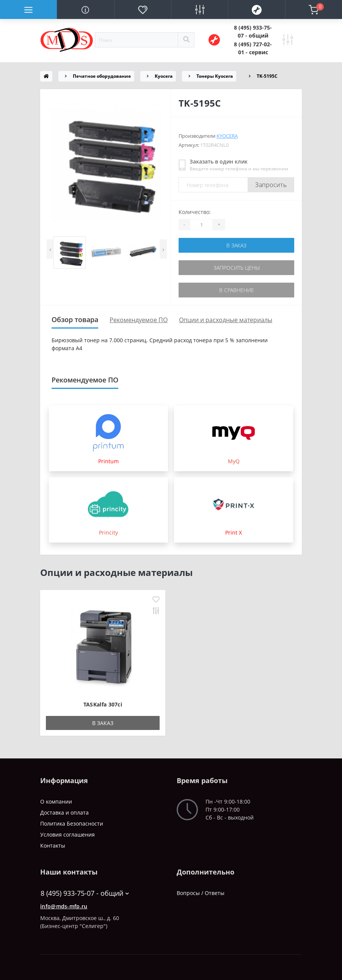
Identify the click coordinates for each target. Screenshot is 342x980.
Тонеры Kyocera (215, 76)
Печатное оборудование (102, 76)
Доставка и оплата (64, 812)
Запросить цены (237, 268)
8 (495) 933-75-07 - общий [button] (85, 893)
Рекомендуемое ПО (139, 320)
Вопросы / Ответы (201, 893)
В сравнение (237, 290)
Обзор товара (75, 319)
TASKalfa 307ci (103, 704)
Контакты (53, 846)
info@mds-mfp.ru (64, 906)
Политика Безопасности (72, 823)
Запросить (271, 185)
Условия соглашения (67, 834)
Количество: (195, 212)
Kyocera (164, 76)
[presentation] (50, 249)
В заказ (236, 245)
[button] (253, 31)
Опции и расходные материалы (226, 320)
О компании (56, 801)
